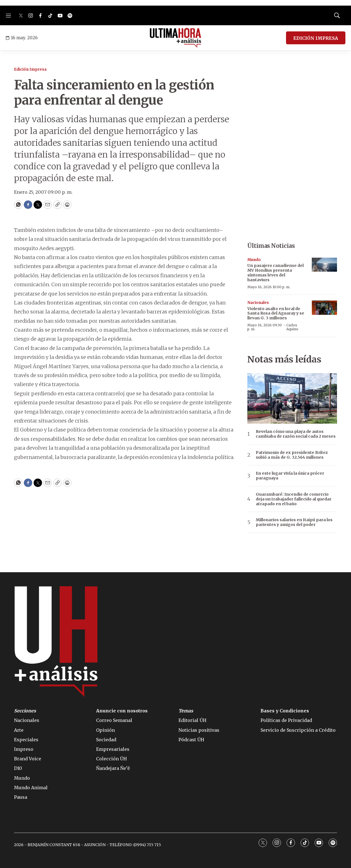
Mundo (254, 260)
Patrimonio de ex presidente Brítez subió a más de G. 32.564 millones (292, 455)
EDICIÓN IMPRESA (316, 38)
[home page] (175, 38)
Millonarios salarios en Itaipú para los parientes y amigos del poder (294, 522)
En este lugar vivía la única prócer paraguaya (290, 476)
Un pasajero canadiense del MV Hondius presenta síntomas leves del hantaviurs (276, 273)
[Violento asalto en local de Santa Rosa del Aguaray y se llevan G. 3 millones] (324, 308)
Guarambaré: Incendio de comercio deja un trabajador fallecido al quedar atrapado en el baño (294, 499)
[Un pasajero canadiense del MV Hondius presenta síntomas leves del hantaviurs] (324, 265)
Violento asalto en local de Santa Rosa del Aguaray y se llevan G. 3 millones (276, 313)
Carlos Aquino (292, 327)
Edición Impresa (30, 69)
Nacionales (258, 303)
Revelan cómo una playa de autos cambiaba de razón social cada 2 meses (296, 434)
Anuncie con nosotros (122, 711)
